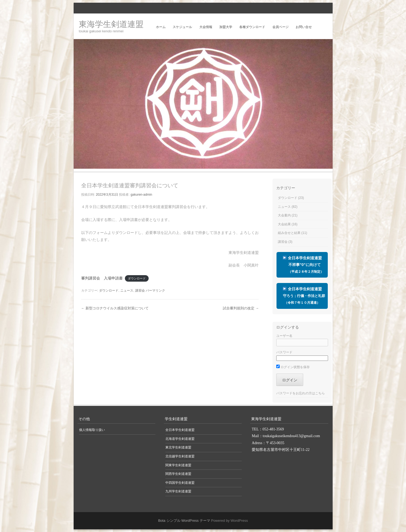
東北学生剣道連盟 (178, 447)
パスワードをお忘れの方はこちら (301, 393)
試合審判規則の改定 (241, 308)
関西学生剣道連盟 (178, 474)
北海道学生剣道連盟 (180, 439)
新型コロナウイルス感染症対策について (115, 308)
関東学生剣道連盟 (178, 465)
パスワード (284, 352)
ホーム (161, 27)
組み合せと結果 (289, 233)
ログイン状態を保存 (293, 367)
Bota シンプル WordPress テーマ (184, 521)
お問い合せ (304, 27)
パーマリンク (155, 291)
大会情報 (206, 27)
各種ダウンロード (252, 27)
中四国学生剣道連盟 (180, 483)
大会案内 (284, 215)
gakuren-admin (141, 195)
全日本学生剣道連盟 (302, 296)
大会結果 (284, 224)
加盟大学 (226, 27)
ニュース (127, 291)
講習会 (140, 291)
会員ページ (281, 27)
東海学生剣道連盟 (111, 24)
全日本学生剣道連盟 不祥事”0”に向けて (302, 265)
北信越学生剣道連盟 (180, 456)
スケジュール (182, 27)
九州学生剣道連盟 (178, 491)
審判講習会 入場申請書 (102, 278)
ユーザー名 (284, 336)
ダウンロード (137, 278)
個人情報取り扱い (92, 430)
